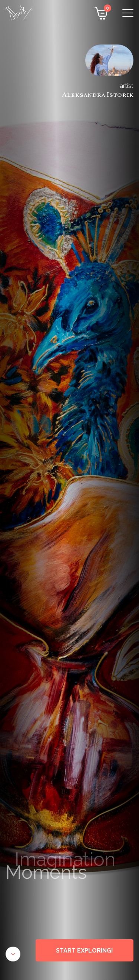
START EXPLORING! (85, 951)
